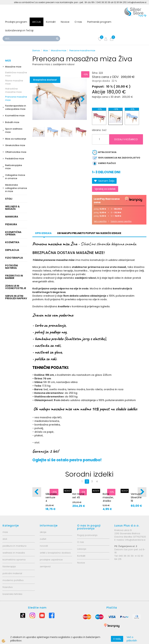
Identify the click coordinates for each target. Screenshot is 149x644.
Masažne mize (13, 67)
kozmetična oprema (14, 560)
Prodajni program (16, 22)
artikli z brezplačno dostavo (55, 553)
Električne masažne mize (16, 74)
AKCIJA (37, 22)
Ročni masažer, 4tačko (108, 497)
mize (5, 532)
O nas (78, 22)
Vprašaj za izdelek (105, 189)
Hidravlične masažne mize (13, 90)
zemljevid (45, 566)
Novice (65, 22)
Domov (36, 50)
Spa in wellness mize (14, 130)
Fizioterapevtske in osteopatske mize (16, 107)
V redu (117, 639)
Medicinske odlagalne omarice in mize (16, 188)
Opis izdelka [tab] (43, 233)
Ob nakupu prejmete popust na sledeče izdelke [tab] (89, 233)
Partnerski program (99, 22)
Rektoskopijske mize (14, 167)
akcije (43, 532)
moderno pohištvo (13, 580)
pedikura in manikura (14, 546)
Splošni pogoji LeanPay (121, 221)
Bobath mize (12, 122)
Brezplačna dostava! (45, 80)
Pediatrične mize (15, 159)
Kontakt (51, 22)
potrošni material (12, 573)
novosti (44, 546)
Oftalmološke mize (16, 152)
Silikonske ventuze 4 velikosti (51, 499)
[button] (82, 99)
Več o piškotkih (132, 639)
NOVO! (68, 491)
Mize (45, 50)
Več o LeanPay (100, 221)
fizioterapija (9, 566)
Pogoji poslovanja (87, 535)
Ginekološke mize (15, 145)
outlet (43, 539)
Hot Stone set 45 (78, 496)
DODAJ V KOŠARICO (126, 139)
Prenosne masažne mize (16, 98)
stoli (5, 539)
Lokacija (82, 549)
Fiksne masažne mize (14, 82)
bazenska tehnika (12, 594)
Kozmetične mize (15, 116)
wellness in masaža (14, 553)
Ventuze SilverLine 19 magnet (136, 499)
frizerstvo (8, 587)
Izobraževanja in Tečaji (19, 30)
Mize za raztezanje (16, 139)
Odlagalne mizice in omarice (15, 177)
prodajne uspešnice (51, 560)
